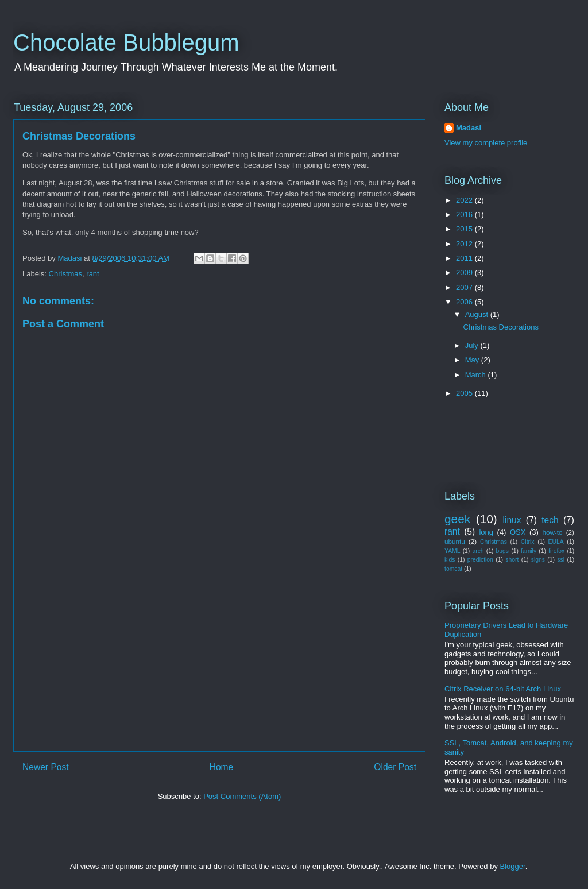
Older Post (395, 767)
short (512, 560)
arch (478, 551)
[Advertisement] (219, 671)
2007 (465, 287)
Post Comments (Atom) (242, 796)
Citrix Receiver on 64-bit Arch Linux (503, 689)
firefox (556, 551)
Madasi (469, 128)
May (473, 360)
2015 (465, 229)
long (486, 532)
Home (222, 767)
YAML (452, 551)
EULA (556, 542)
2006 (465, 302)
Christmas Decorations (501, 327)
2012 (465, 244)
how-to (552, 532)
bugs (503, 551)
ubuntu (455, 541)
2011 (465, 258)
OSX (518, 532)
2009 (465, 273)
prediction (480, 560)
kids (450, 560)
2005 (465, 393)
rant (92, 274)
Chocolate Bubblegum (126, 42)
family (529, 551)
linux (512, 520)
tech (550, 520)
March (477, 375)
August (478, 314)
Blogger (513, 866)
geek (457, 519)
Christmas (66, 274)
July (473, 345)
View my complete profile (486, 143)
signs (538, 560)
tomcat (453, 569)
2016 (465, 214)
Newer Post (46, 767)
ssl (561, 560)
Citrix (528, 542)
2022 (465, 200)
